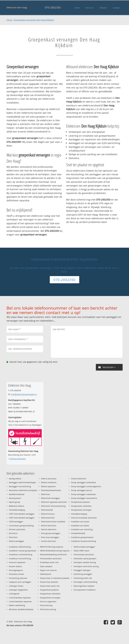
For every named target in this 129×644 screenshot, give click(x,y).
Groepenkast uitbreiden (81, 506)
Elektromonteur (48, 514)
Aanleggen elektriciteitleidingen (22, 482)
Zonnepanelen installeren (85, 590)
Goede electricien (49, 541)
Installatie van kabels (80, 526)
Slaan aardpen (46, 566)
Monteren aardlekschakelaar (21, 609)
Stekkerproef (46, 574)
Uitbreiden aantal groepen (85, 558)
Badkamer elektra (16, 506)
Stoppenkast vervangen (50, 598)
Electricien (13, 537)
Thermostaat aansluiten (84, 554)
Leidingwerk (14, 594)
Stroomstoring (46, 605)
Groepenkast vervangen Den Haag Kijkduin (34, 20)
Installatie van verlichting (82, 529)
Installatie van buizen (80, 522)
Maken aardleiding (17, 605)
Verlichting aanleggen (83, 574)
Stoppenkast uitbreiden (50, 594)
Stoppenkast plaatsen (49, 590)
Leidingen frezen (16, 586)
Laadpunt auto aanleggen (20, 582)
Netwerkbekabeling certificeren (53, 554)
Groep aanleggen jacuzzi (82, 490)
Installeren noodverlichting (21, 554)
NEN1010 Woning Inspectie (52, 547)
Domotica (13, 533)
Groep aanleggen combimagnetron (86, 486)
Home (9, 20)
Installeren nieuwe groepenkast (22, 551)
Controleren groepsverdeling (21, 526)
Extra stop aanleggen (50, 537)
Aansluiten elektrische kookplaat (23, 490)
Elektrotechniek (48, 518)
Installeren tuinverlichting (20, 558)
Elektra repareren (48, 486)
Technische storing (48, 609)
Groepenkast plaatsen (80, 502)
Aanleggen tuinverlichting (20, 486)
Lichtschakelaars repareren (20, 601)
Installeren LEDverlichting (20, 547)
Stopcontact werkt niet (50, 586)
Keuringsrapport (16, 570)
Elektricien (45, 494)
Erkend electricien (49, 526)
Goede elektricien (79, 479)
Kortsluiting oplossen (18, 578)
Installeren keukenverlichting (84, 541)
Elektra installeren (49, 482)
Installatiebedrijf (78, 533)
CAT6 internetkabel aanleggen (22, 518)
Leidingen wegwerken (18, 590)
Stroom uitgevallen (48, 601)
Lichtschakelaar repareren (20, 598)
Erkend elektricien (49, 529)
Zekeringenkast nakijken (84, 586)
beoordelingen (18, 459)
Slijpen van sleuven (48, 570)
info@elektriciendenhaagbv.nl (24, 394)
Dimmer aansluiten (17, 529)
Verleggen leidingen (82, 570)
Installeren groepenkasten (82, 537)
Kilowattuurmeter (17, 574)
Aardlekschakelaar (17, 494)
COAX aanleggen (16, 522)
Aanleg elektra (15, 479)
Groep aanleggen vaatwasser (83, 494)
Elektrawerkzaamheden (51, 490)
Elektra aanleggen (17, 541)
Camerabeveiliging (17, 510)
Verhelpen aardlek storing (85, 562)
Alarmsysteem (15, 498)
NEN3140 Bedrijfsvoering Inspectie (55, 551)
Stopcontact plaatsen (49, 582)
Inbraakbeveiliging (79, 514)
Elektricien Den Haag (17, 8)
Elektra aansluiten (49, 479)
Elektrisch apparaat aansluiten (54, 502)
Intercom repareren (17, 562)
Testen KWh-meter (81, 551)
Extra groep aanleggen (51, 533)
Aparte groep (14, 502)
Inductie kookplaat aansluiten (84, 518)
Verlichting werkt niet (83, 578)
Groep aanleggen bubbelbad (83, 482)
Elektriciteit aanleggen (51, 498)
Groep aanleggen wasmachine (84, 498)
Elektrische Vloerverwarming (53, 506)
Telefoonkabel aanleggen (84, 547)
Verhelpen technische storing (86, 566)
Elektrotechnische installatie (53, 522)
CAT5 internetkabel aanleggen (22, 514)
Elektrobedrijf (47, 510)
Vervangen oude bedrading (85, 582)
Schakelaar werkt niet (49, 562)
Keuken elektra (15, 566)
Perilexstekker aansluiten (51, 558)
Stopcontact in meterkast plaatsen (55, 578)
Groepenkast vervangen (81, 510)
